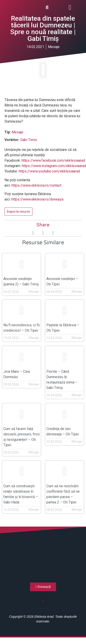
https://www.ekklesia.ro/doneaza (37, 199)
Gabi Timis (29, 140)
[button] (70, 7)
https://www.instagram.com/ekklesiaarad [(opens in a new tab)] (54, 166)
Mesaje (17, 132)
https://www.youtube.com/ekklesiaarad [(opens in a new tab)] (49, 171)
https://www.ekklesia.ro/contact (36, 185)
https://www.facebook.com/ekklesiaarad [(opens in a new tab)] (53, 160)
